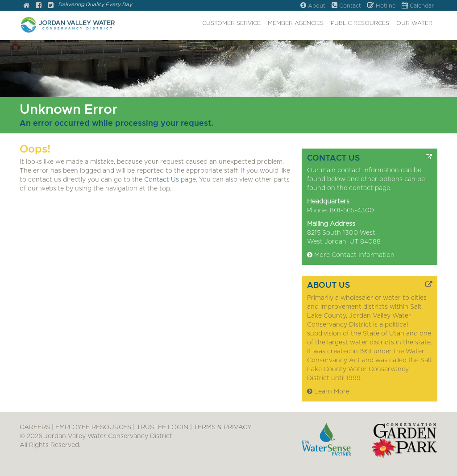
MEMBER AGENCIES (296, 23)
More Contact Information (351, 255)
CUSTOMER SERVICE (231, 23)
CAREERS (35, 427)
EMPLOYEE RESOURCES (93, 427)
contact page (370, 188)
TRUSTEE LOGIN (162, 427)
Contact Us (162, 180)
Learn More (328, 392)
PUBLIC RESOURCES (360, 23)
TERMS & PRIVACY (223, 427)
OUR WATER (414, 23)
